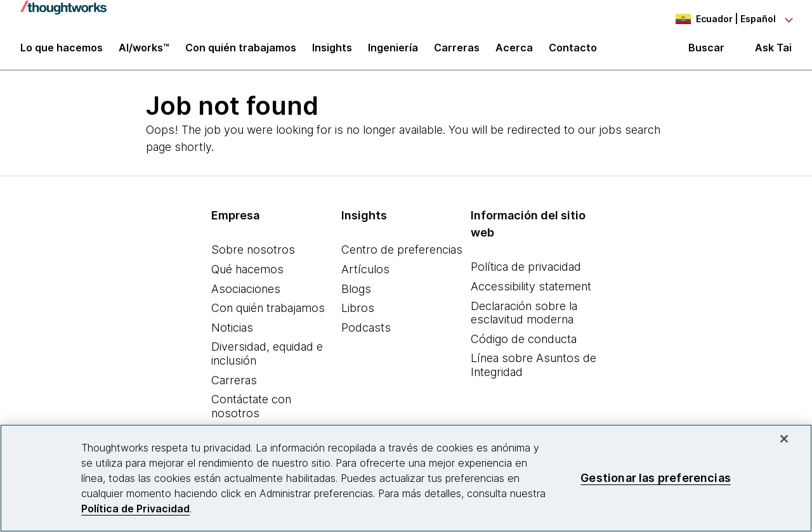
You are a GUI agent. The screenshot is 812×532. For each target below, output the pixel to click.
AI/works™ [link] (144, 52)
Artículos (365, 275)
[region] (406, 478)
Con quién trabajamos (268, 314)
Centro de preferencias (402, 255)
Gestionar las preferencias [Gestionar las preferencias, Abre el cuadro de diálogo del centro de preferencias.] (656, 478)
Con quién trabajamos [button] (241, 52)
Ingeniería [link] (393, 52)
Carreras (234, 385)
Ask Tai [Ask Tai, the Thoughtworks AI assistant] (773, 52)
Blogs (356, 294)
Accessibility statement (531, 292)
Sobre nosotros (253, 255)
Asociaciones (246, 294)
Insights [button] (332, 52)
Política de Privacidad (135, 509)
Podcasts (366, 333)
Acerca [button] (514, 52)
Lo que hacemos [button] (62, 52)
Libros (358, 314)
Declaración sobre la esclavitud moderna (524, 318)
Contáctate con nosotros (251, 412)
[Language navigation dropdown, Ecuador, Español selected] (722, 19)
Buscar (706, 52)
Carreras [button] (457, 52)
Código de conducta (524, 344)
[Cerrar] (784, 439)
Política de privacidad (526, 272)
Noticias (232, 333)
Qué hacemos (247, 275)
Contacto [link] (573, 52)
